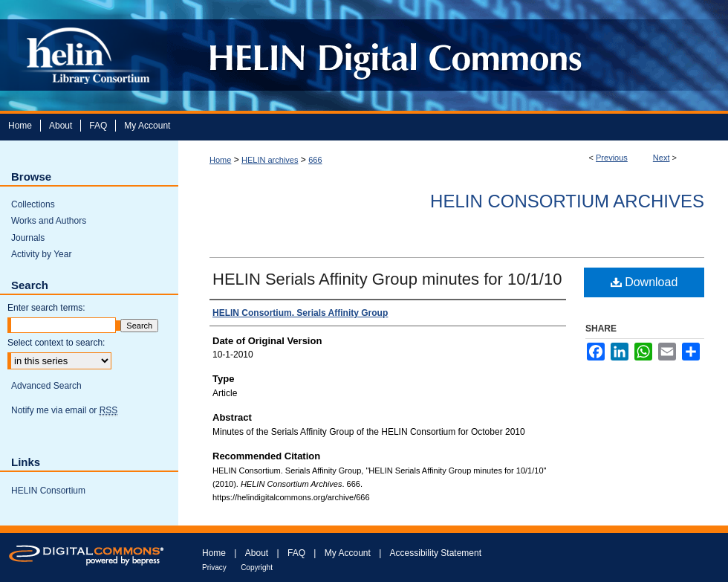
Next (662, 158)
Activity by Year (41, 254)
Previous (612, 158)
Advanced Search (46, 386)
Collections (33, 204)
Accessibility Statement (436, 553)
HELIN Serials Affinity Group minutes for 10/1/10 (387, 279)
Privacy (214, 568)
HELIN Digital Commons (448, 55)
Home (220, 160)
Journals (28, 238)
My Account (348, 553)
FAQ (296, 553)
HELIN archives (270, 160)
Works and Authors (49, 221)
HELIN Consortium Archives (567, 201)
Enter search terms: (46, 308)
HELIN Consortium (48, 491)
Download (644, 282)
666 (315, 160)
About (257, 553)
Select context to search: (56, 343)
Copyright (257, 568)
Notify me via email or (64, 410)
